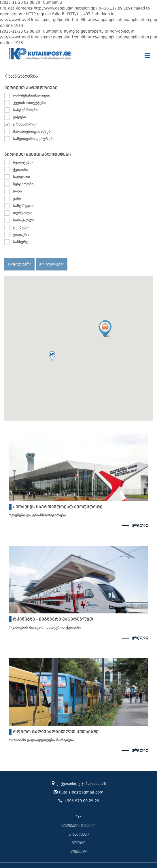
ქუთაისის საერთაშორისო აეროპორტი (58, 507)
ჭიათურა (21, 235)
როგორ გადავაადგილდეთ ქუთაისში (56, 732)
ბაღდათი (21, 177)
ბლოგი (78, 843)
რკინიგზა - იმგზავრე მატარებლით (53, 619)
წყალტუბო (23, 163)
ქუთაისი (21, 170)
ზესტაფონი (23, 184)
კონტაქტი (79, 852)
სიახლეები (79, 835)
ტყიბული (21, 228)
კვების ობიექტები (29, 103)
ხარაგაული (24, 221)
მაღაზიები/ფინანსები (33, 132)
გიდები (19, 117)
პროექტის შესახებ (78, 826)
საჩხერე (21, 242)
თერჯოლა (23, 213)
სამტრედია (23, 206)
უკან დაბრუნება (21, 76)
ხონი (17, 192)
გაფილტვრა (19, 264)
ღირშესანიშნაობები (32, 96)
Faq (79, 817)
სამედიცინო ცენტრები (34, 139)
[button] (52, 356)
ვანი (17, 199)
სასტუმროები (25, 110)
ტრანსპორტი (25, 125)
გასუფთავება (52, 264)
